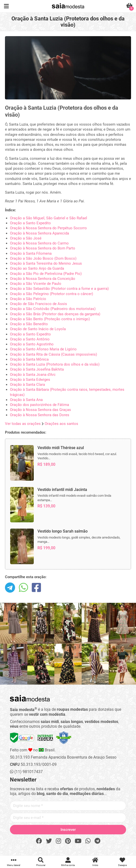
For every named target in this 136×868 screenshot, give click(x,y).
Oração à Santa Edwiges (30, 380)
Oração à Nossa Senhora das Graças (40, 410)
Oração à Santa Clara (27, 385)
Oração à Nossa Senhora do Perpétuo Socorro (48, 228)
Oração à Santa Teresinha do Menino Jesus (46, 263)
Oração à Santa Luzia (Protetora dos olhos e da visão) (55, 364)
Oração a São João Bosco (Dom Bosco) (43, 258)
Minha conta (68, 862)
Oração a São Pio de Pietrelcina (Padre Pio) (46, 274)
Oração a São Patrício (28, 299)
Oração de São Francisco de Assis (38, 304)
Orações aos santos (61, 424)
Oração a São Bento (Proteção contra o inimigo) (50, 319)
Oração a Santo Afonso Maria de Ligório (43, 349)
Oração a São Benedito (29, 324)
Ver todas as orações (23, 424)
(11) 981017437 (26, 772)
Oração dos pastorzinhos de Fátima (39, 405)
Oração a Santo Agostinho (32, 344)
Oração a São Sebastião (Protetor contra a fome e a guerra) (59, 289)
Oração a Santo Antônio (30, 339)
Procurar (41, 862)
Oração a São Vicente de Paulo (36, 284)
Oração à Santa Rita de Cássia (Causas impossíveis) (53, 354)
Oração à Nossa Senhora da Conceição (43, 279)
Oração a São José (26, 238)
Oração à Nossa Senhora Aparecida (39, 233)
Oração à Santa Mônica (29, 359)
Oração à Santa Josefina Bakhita (37, 369)
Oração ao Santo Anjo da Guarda (37, 268)
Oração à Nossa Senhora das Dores (40, 415)
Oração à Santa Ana (26, 400)
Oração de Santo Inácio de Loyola (38, 329)
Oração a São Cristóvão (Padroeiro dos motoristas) (53, 309)
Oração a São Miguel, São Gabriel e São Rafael (49, 218)
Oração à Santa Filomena (31, 253)
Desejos (122, 862)
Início (95, 862)
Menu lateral (14, 862)
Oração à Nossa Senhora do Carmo (39, 243)
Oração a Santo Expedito (30, 223)
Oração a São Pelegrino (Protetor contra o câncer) (51, 294)
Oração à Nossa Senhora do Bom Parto (43, 248)
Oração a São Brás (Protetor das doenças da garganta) (55, 314)
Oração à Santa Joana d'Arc (33, 375)
